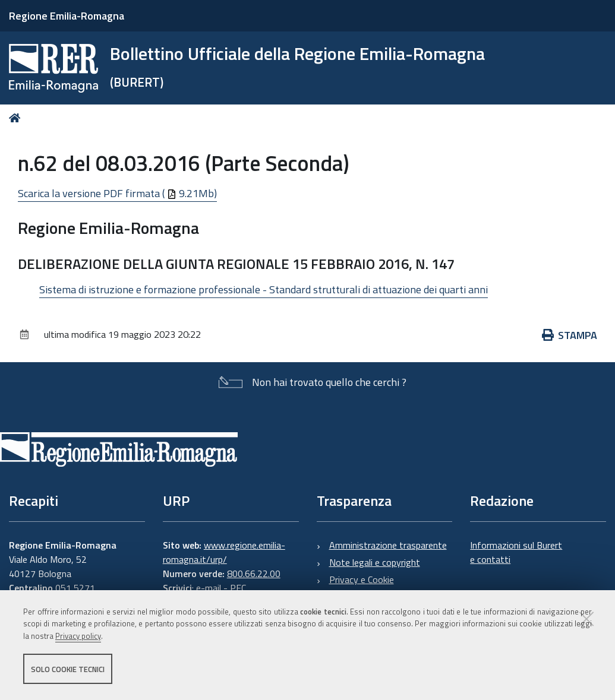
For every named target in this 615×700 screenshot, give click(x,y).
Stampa (570, 335)
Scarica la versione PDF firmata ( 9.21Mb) (117, 193)
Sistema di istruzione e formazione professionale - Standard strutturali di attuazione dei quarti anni (264, 289)
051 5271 (75, 588)
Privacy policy (78, 636)
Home (17, 118)
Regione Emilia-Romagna (67, 16)
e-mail (209, 588)
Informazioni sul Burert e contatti (516, 552)
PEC (238, 588)
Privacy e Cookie (362, 579)
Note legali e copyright (375, 562)
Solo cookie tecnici (68, 669)
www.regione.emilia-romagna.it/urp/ (224, 552)
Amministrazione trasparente (388, 545)
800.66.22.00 (254, 574)
